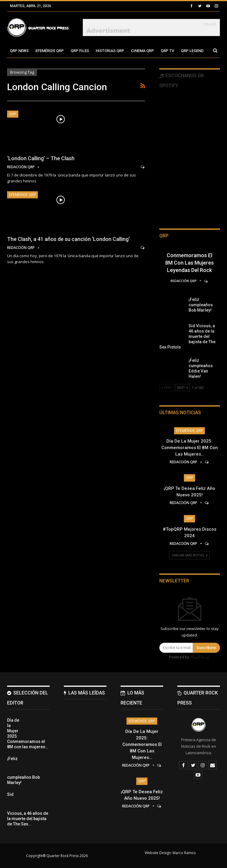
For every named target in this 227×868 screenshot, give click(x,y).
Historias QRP (110, 51)
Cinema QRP (142, 51)
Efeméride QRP (50, 51)
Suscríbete (206, 648)
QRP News (19, 51)
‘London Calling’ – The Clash (41, 158)
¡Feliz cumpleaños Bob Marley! (201, 305)
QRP (13, 114)
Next (182, 387)
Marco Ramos (184, 853)
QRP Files (80, 51)
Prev (167, 387)
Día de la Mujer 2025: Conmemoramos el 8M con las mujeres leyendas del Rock (189, 255)
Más (185, 51)
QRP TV (167, 51)
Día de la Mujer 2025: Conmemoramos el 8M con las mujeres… (190, 448)
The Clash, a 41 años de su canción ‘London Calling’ (68, 239)
